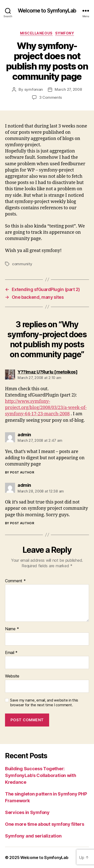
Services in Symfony (27, 812)
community (22, 264)
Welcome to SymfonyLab (47, 11)
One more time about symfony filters (45, 824)
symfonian (34, 89)
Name (12, 629)
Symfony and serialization (33, 836)
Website (12, 676)
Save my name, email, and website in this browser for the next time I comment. (44, 703)
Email (11, 653)
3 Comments (51, 97)
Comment (15, 581)
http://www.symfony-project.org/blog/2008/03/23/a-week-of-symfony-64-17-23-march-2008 (46, 408)
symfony (65, 33)
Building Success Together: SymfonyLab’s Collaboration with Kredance (41, 775)
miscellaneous (36, 33)
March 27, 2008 (68, 89)
